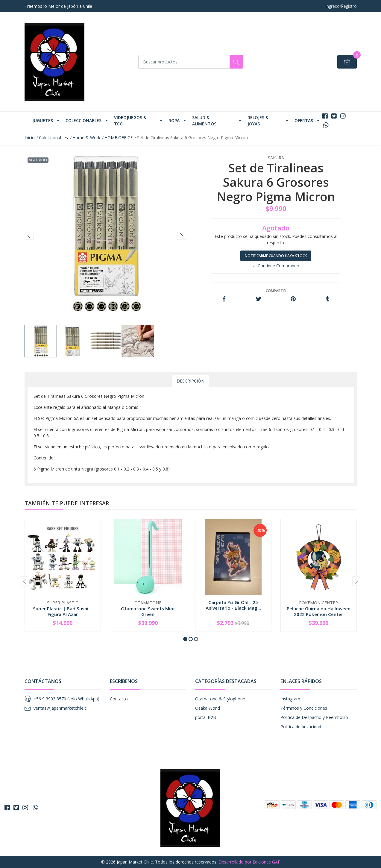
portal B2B (206, 717)
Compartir (276, 291)
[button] (185, 639)
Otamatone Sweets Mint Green (148, 611)
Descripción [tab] (190, 381)
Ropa (174, 120)
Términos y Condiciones (304, 708)
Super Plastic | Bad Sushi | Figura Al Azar (63, 611)
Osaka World (208, 708)
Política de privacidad (301, 727)
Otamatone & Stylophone (220, 699)
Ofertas (304, 120)
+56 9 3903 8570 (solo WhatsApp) (66, 699)
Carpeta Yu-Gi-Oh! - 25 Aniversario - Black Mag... (233, 605)
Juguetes (43, 120)
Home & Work (86, 138)
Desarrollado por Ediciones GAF (249, 862)
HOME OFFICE (119, 138)
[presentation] (29, 235)
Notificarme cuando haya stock (276, 256)
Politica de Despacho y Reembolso (314, 717)
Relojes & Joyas (258, 121)
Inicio (30, 138)
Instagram (290, 699)
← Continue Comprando (276, 266)
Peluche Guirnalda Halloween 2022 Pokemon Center (319, 611)
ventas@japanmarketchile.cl (60, 708)
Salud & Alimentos (204, 121)
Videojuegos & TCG (130, 121)
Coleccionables (84, 120)
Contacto (119, 699)
